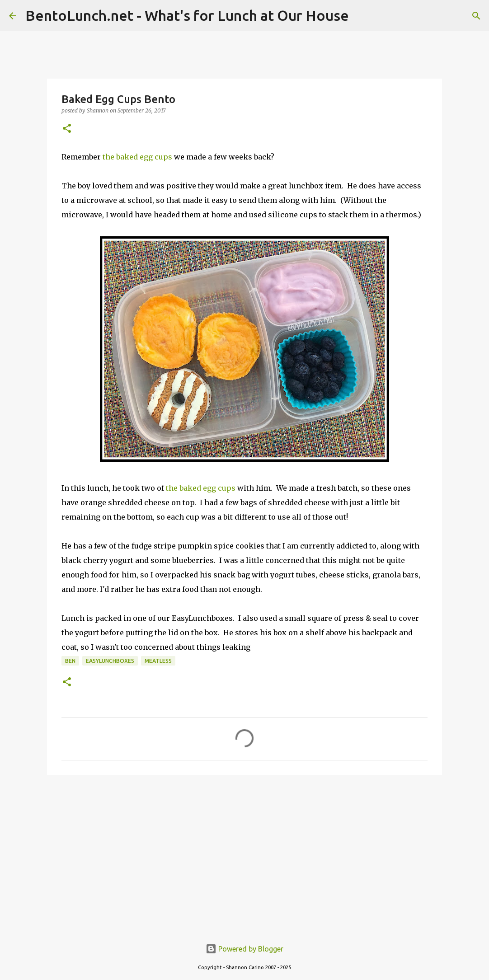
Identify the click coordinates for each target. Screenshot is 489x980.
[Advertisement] (244, 852)
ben (70, 661)
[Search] (476, 16)
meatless (158, 661)
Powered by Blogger (244, 949)
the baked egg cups (137, 157)
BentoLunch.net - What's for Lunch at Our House (187, 15)
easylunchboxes (110, 661)
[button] (67, 129)
